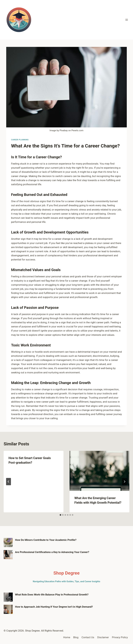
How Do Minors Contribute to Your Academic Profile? (46, 540)
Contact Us (88, 637)
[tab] (60, 515)
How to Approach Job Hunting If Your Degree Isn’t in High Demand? (54, 607)
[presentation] (99, 471)
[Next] (124, 482)
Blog (76, 637)
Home (67, 637)
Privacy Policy (120, 637)
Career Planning (20, 140)
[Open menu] (127, 20)
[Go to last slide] (9, 482)
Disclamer (103, 637)
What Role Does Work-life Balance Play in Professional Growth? (52, 595)
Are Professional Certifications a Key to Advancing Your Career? (52, 552)
